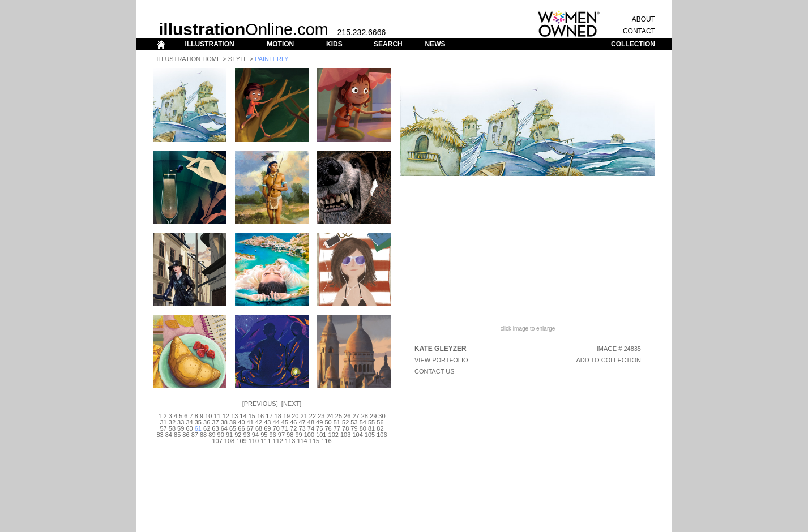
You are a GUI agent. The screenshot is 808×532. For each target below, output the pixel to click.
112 (278, 441)
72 (293, 428)
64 (224, 428)
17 (269, 416)
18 (278, 416)
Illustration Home (189, 59)
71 (285, 428)
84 (169, 435)
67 (250, 428)
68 (259, 428)
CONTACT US (435, 371)
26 (347, 416)
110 (254, 441)
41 (250, 422)
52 (345, 422)
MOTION (280, 44)
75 (319, 428)
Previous (260, 404)
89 (212, 435)
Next (291, 404)
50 (328, 422)
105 (370, 435)
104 (357, 435)
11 (217, 416)
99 (298, 435)
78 (345, 428)
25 (339, 416)
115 (314, 441)
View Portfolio (441, 360)
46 (293, 422)
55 (371, 422)
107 (217, 441)
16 (260, 416)
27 (356, 416)
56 (380, 422)
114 (302, 441)
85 (177, 435)
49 (319, 422)
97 (281, 435)
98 (290, 435)
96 (272, 435)
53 (354, 422)
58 (172, 428)
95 (264, 435)
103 (345, 435)
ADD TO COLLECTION (608, 360)
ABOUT (644, 19)
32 (172, 422)
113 (290, 441)
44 (276, 422)
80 (363, 428)
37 (215, 422)
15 (252, 416)
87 (195, 435)
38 (224, 422)
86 (186, 435)
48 (311, 422)
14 (243, 416)
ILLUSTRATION (210, 44)
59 (181, 428)
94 (255, 435)
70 (276, 428)
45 (285, 422)
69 (267, 428)
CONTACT (639, 31)
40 (241, 422)
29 (373, 416)
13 (234, 416)
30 (382, 416)
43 (267, 422)
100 (309, 435)
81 (371, 428)
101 (321, 435)
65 (233, 428)
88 (203, 435)
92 (238, 435)
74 (311, 428)
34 (189, 422)
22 (313, 416)
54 (363, 422)
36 (207, 422)
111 (266, 441)
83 (160, 435)
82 (380, 428)
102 (334, 435)
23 (321, 416)
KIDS (334, 44)
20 (295, 416)
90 (221, 435)
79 (354, 428)
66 (241, 428)
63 (215, 428)
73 (302, 428)
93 (247, 435)
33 (181, 422)
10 (208, 416)
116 (326, 441)
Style (238, 59)
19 (287, 416)
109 (241, 441)
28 (365, 416)
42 (259, 422)
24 (330, 416)
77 (337, 428)
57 (163, 428)
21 (304, 416)
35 (198, 422)
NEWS (435, 44)
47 (302, 422)
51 (337, 422)
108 (229, 441)
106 (382, 435)
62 (207, 428)
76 (328, 428)
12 (226, 416)
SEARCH (388, 44)
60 (189, 428)
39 (233, 422)
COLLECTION (633, 44)
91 (229, 435)
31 (163, 422)
